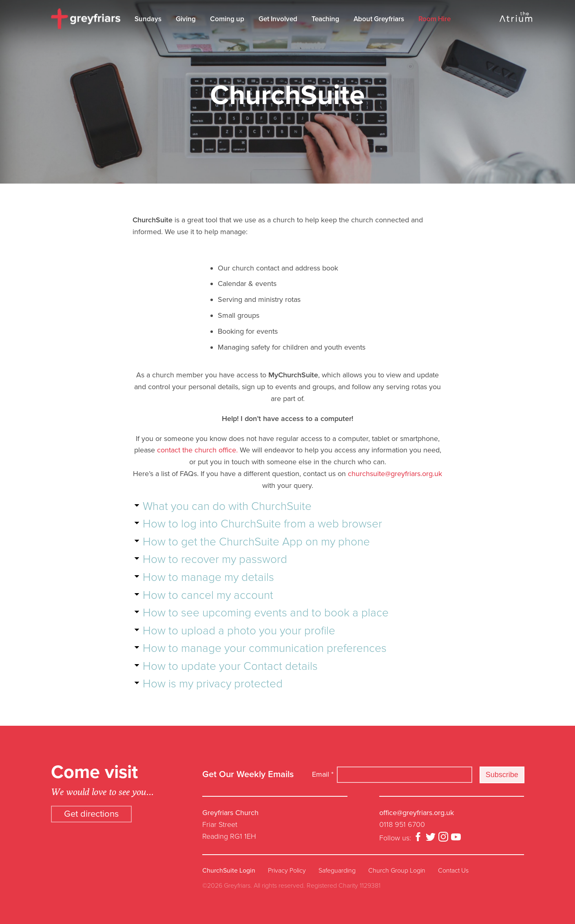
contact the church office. (197, 450)
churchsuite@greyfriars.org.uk (395, 474)
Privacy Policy (287, 871)
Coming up (227, 19)
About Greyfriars (379, 19)
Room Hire (435, 19)
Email (323, 774)
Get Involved (278, 19)
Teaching (325, 19)
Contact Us (453, 871)
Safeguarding (337, 871)
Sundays (148, 19)
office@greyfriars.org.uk (417, 813)
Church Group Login (397, 871)
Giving (186, 19)
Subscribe (502, 775)
